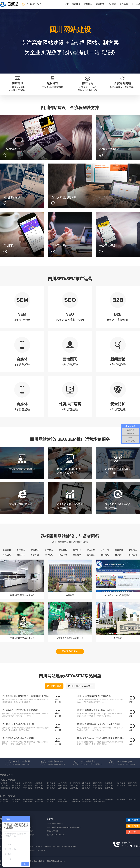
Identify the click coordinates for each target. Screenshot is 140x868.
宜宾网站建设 (4, 802)
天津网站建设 (63, 788)
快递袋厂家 (41, 850)
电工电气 (63, 555)
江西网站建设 (133, 783)
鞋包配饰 (35, 555)
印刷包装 (91, 550)
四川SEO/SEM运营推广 (80, 686)
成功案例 (112, 4)
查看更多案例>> (70, 651)
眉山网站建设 (133, 799)
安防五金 (133, 550)
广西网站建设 (28, 783)
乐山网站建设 (109, 799)
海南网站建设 (51, 786)
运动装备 (49, 555)
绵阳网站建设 (63, 799)
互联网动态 (66, 847)
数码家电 (119, 555)
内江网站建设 (98, 799)
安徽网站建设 (109, 783)
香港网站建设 (98, 788)
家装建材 (35, 550)
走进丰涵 (136, 4)
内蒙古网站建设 (5, 788)
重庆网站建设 (86, 788)
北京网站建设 (51, 788)
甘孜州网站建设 (87, 802)
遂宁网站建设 (86, 799)
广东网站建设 (16, 783)
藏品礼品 (77, 550)
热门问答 (56, 847)
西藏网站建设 (16, 788)
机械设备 (7, 555)
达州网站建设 (28, 802)
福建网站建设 (121, 783)
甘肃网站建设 (109, 786)
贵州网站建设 (74, 786)
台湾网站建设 (133, 786)
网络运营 (100, 4)
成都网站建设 (4, 799)
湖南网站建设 (39, 786)
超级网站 (88, 4)
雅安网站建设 (39, 802)
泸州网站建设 (39, 799)
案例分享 (39, 847)
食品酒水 (49, 550)
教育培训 (7, 550)
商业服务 (105, 555)
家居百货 (91, 555)
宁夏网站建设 (28, 788)
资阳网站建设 (63, 802)
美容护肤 (119, 550)
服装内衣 (21, 555)
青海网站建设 (121, 786)
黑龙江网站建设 (75, 783)
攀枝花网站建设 (28, 799)
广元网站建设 (74, 799)
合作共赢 (124, 4)
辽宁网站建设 (51, 783)
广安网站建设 (16, 802)
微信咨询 (132, 826)
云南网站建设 (86, 786)
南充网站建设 (121, 799)
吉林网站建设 (63, 783)
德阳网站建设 (51, 799)
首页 (66, 4)
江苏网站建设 (86, 783)
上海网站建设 (74, 788)
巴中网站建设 (51, 802)
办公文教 (105, 550)
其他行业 (133, 555)
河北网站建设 (4, 783)
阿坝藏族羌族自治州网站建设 (76, 802)
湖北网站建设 (28, 786)
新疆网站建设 (39, 788)
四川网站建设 (54, 686)
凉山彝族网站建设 (99, 802)
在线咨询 (132, 820)
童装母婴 (77, 555)
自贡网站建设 (16, 799)
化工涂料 (21, 550)
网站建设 (76, 4)
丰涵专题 (48, 847)
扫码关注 (132, 832)
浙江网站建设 (98, 783)
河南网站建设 (16, 786)
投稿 (74, 847)
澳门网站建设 (109, 788)
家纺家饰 (63, 550)
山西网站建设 (39, 783)
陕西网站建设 (98, 786)
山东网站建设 (4, 786)
